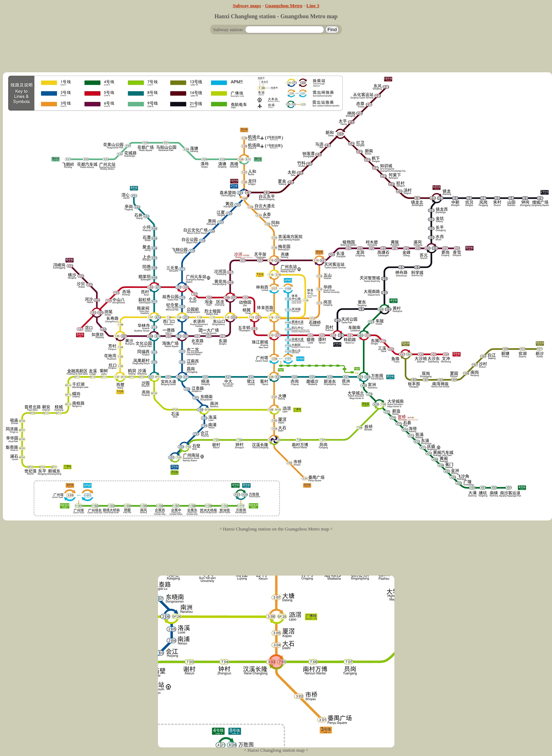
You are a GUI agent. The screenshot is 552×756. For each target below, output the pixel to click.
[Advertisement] (276, 56)
